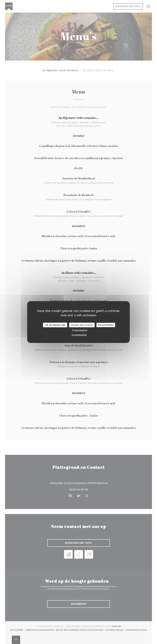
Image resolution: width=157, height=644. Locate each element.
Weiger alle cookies (82, 325)
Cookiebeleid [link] (79, 335)
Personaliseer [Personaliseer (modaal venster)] (106, 325)
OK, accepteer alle (55, 325)
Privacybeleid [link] (80, 330)
